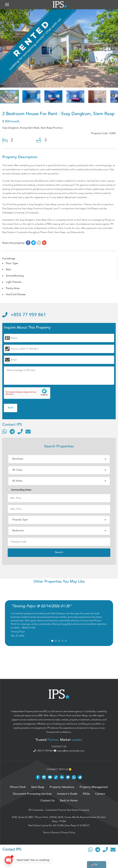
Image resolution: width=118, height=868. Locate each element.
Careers (100, 794)
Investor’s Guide (67, 794)
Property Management (94, 787)
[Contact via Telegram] (12, 431)
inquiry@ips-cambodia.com (69, 751)
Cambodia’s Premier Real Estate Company (67, 810)
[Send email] (28, 431)
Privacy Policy (68, 832)
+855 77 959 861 (24, 315)
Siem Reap (82, 715)
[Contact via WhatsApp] (5, 431)
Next (113, 49)
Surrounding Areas (19, 490)
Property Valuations (62, 787)
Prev (5, 49)
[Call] (20, 431)
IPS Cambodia (36, 810)
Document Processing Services (32, 794)
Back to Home (69, 801)
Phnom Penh (65, 715)
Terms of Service (51, 832)
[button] (7, 5)
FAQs (86, 794)
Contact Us (47, 801)
